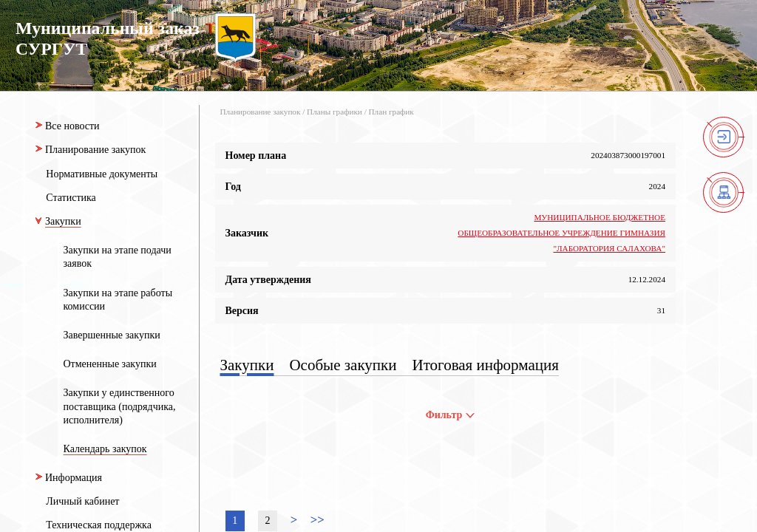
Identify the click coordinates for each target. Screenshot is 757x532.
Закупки (247, 365)
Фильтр (451, 415)
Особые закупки (343, 365)
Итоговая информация (486, 365)
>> (318, 520)
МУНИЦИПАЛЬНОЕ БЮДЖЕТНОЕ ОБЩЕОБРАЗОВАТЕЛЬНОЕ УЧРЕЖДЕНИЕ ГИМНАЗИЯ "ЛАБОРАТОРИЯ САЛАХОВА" (561, 233)
